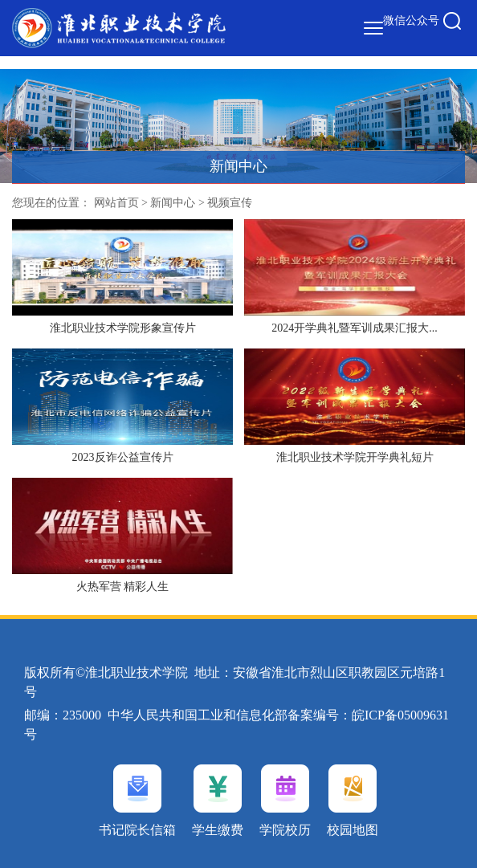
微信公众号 (411, 20)
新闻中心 (173, 203)
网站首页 (116, 203)
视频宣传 (230, 203)
